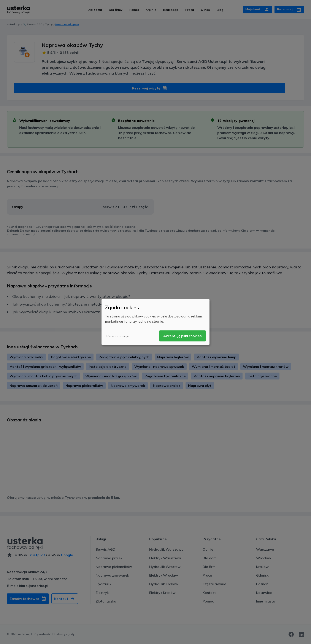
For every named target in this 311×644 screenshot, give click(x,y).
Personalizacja (118, 336)
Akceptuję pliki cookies (182, 336)
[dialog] (155, 322)
